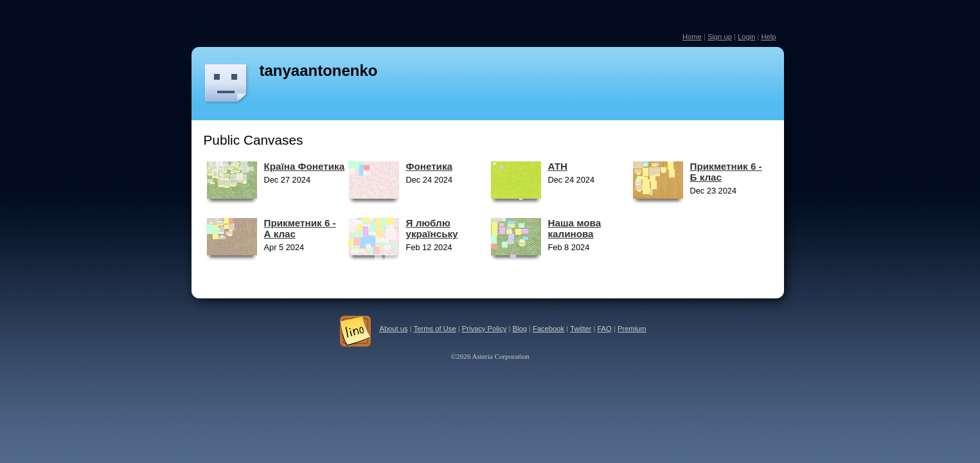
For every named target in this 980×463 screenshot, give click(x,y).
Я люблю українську (432, 228)
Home (692, 37)
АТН (558, 166)
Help (768, 37)
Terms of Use (435, 329)
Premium (632, 329)
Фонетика (429, 166)
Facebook (548, 329)
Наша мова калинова (575, 228)
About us (393, 329)
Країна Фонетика (305, 166)
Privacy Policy (485, 329)
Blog (520, 329)
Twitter (581, 329)
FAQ (604, 329)
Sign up (720, 37)
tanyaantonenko (319, 70)
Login (746, 37)
